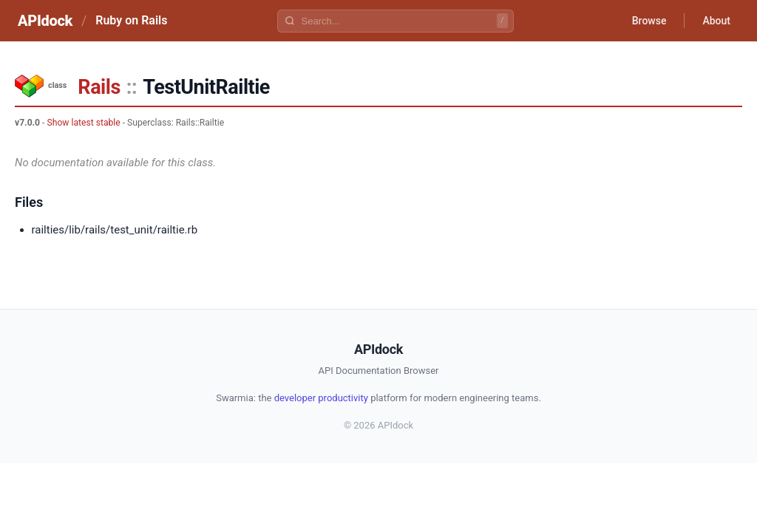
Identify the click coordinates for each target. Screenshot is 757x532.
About (716, 21)
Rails (99, 87)
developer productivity (321, 398)
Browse (649, 21)
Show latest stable (83, 123)
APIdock (45, 21)
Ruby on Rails (131, 20)
